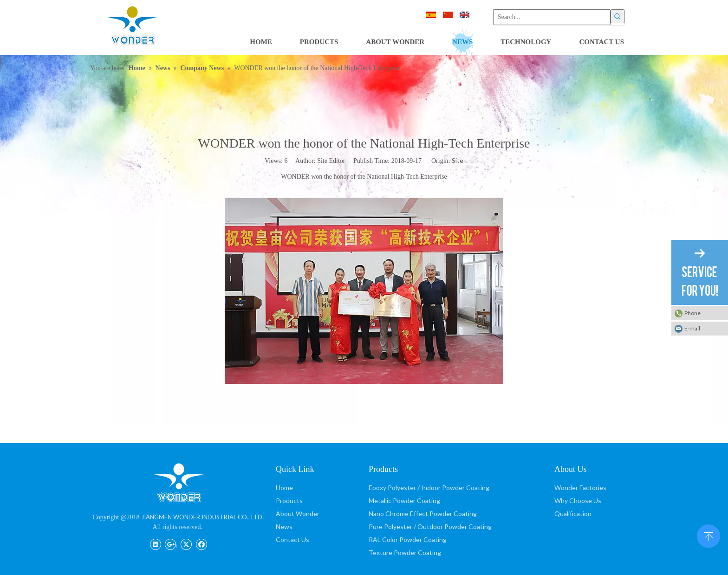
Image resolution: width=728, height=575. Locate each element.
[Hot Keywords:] (617, 16)
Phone (692, 313)
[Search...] (552, 17)
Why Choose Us (578, 501)
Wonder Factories (580, 488)
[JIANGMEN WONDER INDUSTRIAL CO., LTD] (178, 482)
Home (284, 488)
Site (458, 160)
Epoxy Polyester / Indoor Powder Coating (429, 488)
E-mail (692, 328)
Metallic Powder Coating (404, 501)
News (284, 527)
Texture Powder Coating (405, 552)
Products (289, 501)
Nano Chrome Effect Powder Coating (423, 514)
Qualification (573, 514)
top (708, 535)
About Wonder (298, 514)
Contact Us (292, 539)
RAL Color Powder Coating (408, 539)
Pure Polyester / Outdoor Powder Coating (430, 527)
